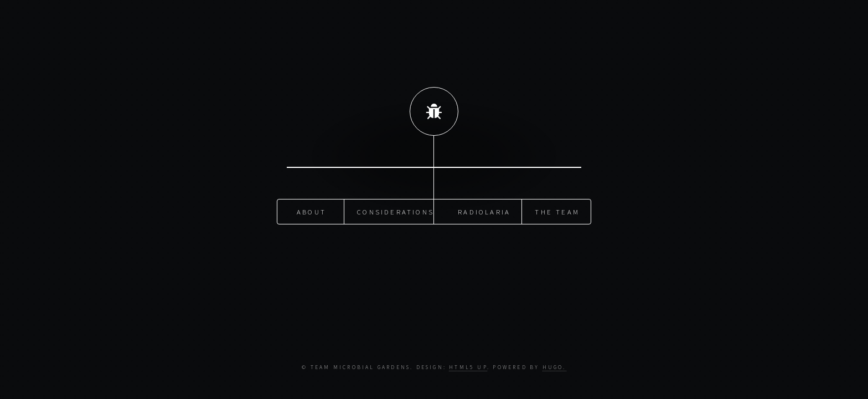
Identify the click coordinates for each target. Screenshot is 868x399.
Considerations (396, 212)
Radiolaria (484, 212)
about (311, 212)
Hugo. (554, 367)
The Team (557, 212)
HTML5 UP (468, 367)
